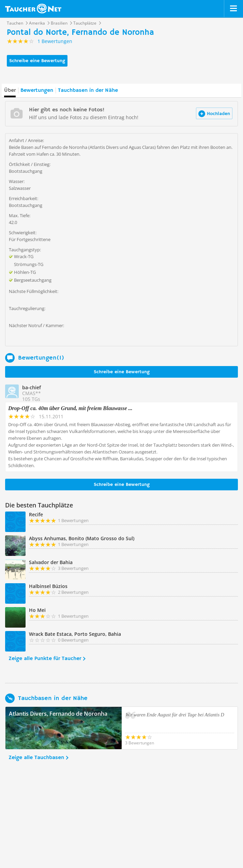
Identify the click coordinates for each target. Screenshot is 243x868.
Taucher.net (33, 9)
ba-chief (32, 387)
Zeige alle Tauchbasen (36, 758)
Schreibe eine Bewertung (37, 61)
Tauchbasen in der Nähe (88, 90)
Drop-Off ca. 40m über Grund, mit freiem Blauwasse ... (70, 408)
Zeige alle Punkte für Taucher (45, 659)
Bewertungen (37, 90)
